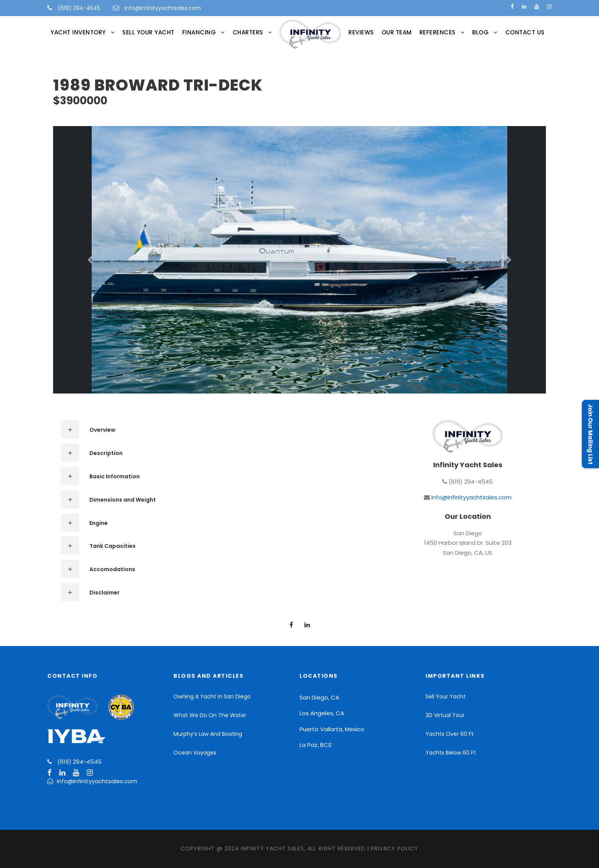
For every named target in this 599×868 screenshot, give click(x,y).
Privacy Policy (395, 849)
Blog (480, 32)
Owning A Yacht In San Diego (212, 696)
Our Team (397, 32)
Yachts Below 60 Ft (451, 753)
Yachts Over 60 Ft (450, 734)
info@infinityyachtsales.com (163, 8)
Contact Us (525, 32)
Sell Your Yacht (148, 32)
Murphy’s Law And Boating (208, 734)
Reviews (361, 32)
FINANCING (199, 32)
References (438, 32)
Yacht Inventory (78, 32)
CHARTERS (248, 32)
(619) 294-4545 (78, 8)
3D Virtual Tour (445, 715)
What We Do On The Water (210, 715)
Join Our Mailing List (590, 434)
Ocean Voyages (195, 753)
